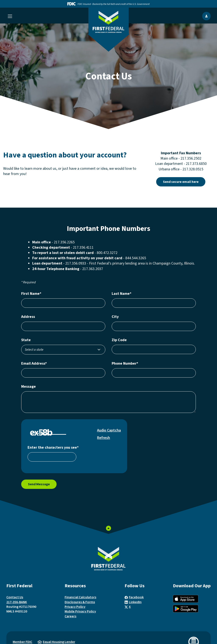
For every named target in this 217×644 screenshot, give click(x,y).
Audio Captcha (109, 430)
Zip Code (119, 340)
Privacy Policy (75, 607)
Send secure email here (184, 182)
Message (29, 387)
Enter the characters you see (53, 447)
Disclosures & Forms (80, 602)
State (26, 340)
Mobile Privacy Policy (80, 611)
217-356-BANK (17, 602)
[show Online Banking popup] (206, 16)
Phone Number (125, 363)
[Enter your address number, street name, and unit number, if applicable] (63, 326)
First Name (31, 294)
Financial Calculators (80, 597)
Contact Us (15, 597)
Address (28, 317)
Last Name (122, 294)
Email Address (34, 363)
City (115, 317)
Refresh (104, 438)
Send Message (39, 484)
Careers (70, 616)
